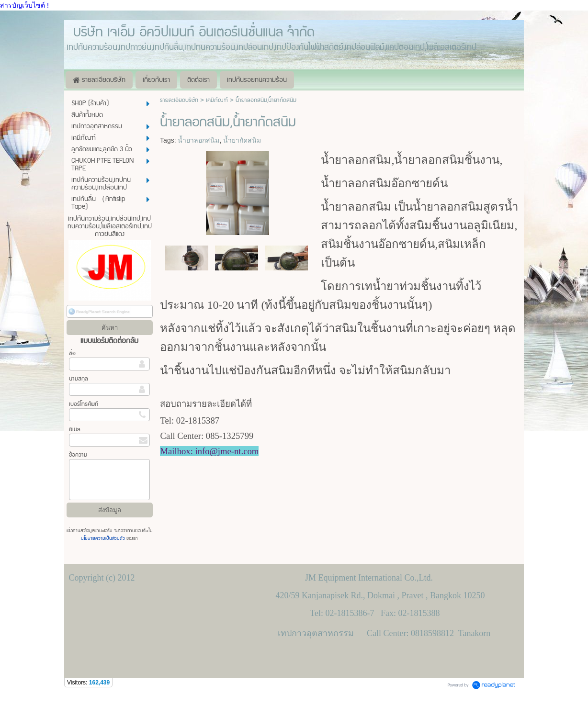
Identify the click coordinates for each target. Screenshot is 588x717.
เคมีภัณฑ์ (217, 100)
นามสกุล (79, 379)
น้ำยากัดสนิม (242, 140)
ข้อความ (78, 455)
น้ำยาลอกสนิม (198, 140)
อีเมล (75, 430)
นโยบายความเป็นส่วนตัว (104, 538)
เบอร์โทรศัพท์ (84, 404)
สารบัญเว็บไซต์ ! (24, 5)
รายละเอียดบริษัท (179, 100)
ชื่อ (72, 353)
